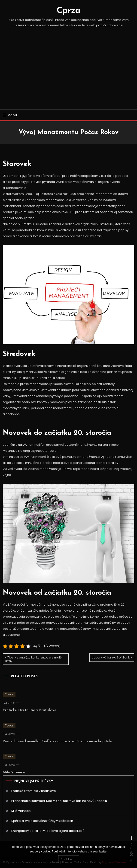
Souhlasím (69, 859)
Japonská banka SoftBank (111, 657)
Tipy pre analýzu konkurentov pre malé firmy (33, 659)
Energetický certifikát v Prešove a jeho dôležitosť (47, 831)
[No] (131, 855)
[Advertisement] (68, 74)
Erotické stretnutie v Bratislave (30, 714)
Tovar (9, 698)
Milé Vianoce (14, 776)
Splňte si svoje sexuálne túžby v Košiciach (42, 821)
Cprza (68, 11)
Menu (10, 115)
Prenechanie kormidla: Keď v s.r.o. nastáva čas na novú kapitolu (58, 745)
